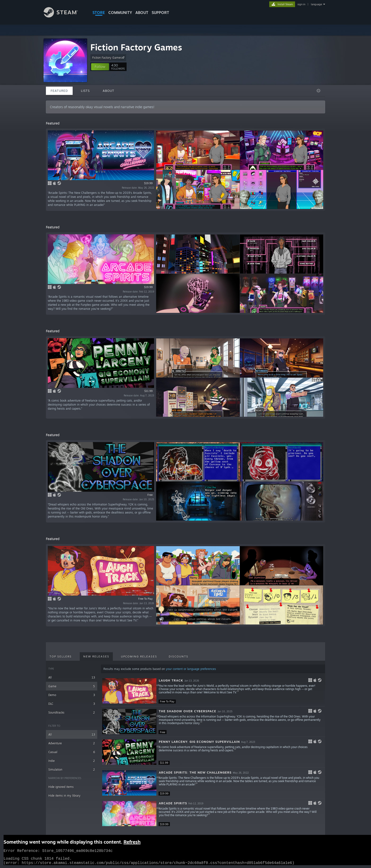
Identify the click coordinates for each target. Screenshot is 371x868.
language (316, 4)
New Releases (96, 656)
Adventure (72, 743)
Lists (85, 91)
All (72, 677)
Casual (72, 752)
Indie (72, 761)
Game (72, 686)
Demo (72, 695)
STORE (99, 13)
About (142, 13)
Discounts (179, 656)
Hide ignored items (61, 787)
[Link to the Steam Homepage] (64, 16)
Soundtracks (72, 712)
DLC (72, 704)
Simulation (72, 769)
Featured (59, 91)
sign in (301, 4)
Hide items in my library (64, 795)
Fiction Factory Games (136, 47)
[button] (100, 67)
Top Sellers (61, 656)
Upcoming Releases (139, 656)
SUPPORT (160, 13)
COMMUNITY (120, 13)
